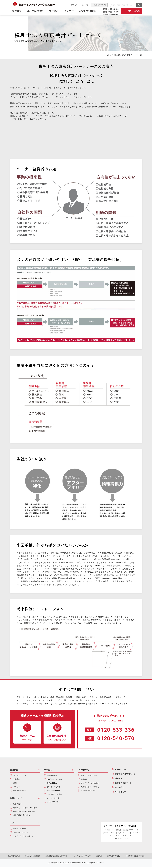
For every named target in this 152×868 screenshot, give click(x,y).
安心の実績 (18, 805)
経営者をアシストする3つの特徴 (26, 809)
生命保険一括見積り (89, 791)
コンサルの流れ (35, 12)
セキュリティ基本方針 (34, 858)
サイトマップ (121, 793)
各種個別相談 (53, 776)
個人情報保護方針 (16, 858)
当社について (16, 799)
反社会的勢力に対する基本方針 (57, 858)
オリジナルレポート (55, 799)
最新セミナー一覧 (20, 830)
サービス (54, 12)
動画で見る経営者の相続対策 (25, 813)
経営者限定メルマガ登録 (91, 787)
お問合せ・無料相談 (133, 11)
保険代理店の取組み (113, 858)
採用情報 (85, 5)
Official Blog (52, 783)
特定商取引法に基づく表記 (133, 858)
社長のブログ (121, 770)
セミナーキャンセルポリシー (25, 838)
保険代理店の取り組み (22, 817)
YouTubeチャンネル (55, 780)
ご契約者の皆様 (88, 12)
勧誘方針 (98, 858)
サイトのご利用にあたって (81, 858)
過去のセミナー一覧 (21, 834)
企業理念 (17, 780)
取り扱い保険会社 (20, 791)
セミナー (69, 12)
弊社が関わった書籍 (55, 795)
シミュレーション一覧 (90, 776)
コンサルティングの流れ (91, 783)
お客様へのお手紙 (54, 787)
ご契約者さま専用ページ (126, 774)
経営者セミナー (87, 780)
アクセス (74, 5)
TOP (107, 55)
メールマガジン (53, 803)
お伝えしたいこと (20, 776)
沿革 (15, 783)
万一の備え (120, 788)
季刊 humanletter (54, 791)
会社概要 (14, 770)
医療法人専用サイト (124, 784)
